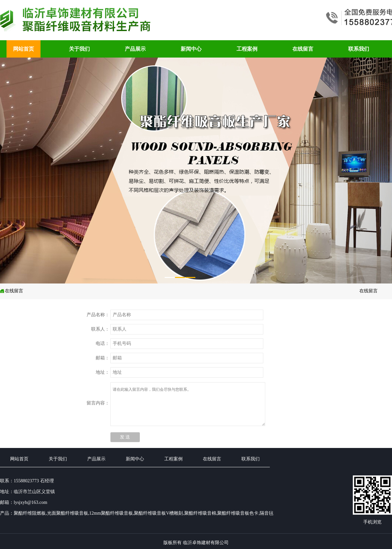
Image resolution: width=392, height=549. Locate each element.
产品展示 (135, 49)
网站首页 (24, 49)
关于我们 (79, 49)
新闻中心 (191, 49)
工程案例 (247, 49)
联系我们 (359, 49)
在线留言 (303, 49)
